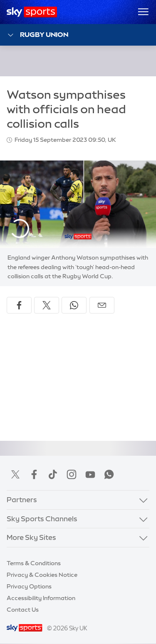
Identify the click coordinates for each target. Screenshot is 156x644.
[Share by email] (102, 305)
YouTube (90, 474)
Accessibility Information (41, 598)
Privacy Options (29, 586)
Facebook (34, 474)
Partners (22, 499)
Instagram (72, 474)
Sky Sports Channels (42, 519)
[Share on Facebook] (19, 305)
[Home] (32, 12)
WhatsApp (109, 474)
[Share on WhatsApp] (74, 305)
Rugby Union (37, 35)
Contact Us (23, 610)
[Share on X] (47, 305)
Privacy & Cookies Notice (42, 575)
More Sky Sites (31, 537)
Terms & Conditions (34, 563)
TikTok (53, 474)
